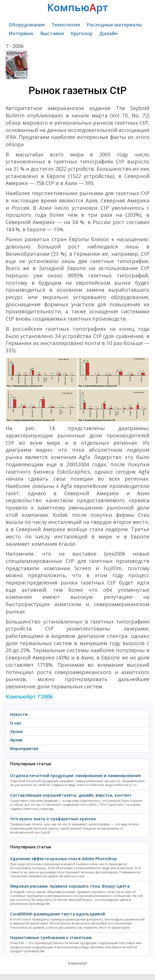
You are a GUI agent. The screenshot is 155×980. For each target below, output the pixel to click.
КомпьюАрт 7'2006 (29, 696)
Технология (66, 25)
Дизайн (108, 33)
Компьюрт (78, 7)
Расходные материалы (114, 25)
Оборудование (27, 25)
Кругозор (82, 33)
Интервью (21, 33)
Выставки (52, 33)
